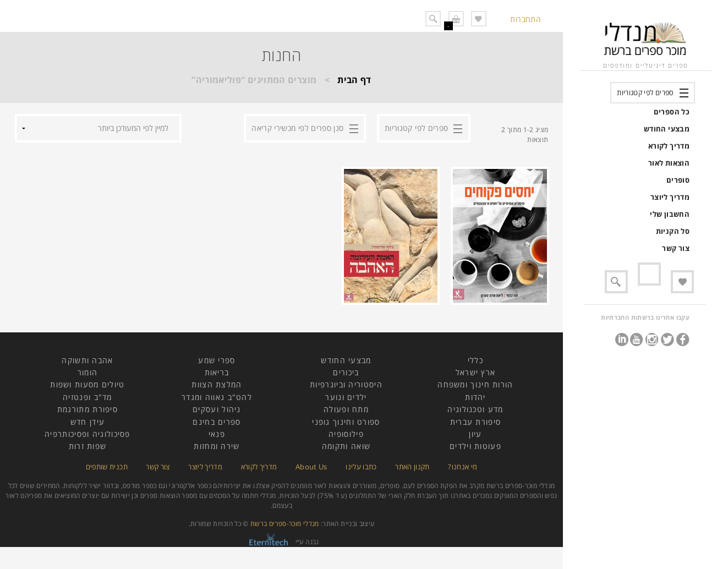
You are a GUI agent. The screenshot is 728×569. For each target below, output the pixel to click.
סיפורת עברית (476, 422)
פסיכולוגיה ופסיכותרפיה (87, 434)
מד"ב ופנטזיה (87, 397)
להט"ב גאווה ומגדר (217, 397)
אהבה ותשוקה (87, 360)
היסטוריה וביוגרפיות (346, 384)
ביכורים (346, 372)
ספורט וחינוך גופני (346, 422)
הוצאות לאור (669, 163)
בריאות (217, 372)
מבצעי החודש (667, 129)
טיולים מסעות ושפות (87, 384)
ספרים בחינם (217, 422)
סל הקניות (673, 231)
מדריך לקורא (669, 146)
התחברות (526, 19)
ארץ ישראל (476, 372)
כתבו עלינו (361, 467)
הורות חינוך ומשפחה (475, 384)
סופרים (678, 180)
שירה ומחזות (217, 446)
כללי (475, 360)
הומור (88, 372)
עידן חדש (87, 422)
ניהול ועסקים (217, 409)
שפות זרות (88, 446)
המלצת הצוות (217, 384)
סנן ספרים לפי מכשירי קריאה (297, 128)
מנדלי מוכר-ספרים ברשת (285, 524)
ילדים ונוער (346, 397)
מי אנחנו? (462, 467)
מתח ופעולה (346, 409)
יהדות (475, 397)
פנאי (217, 434)
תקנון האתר (412, 467)
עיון (475, 434)
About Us (311, 467)
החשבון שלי (670, 214)
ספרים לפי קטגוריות (645, 92)
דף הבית (354, 80)
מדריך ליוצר (670, 197)
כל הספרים (672, 112)
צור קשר (676, 248)
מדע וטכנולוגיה (475, 409)
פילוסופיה (346, 434)
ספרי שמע (217, 360)
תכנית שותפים (107, 467)
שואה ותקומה (346, 446)
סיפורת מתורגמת (87, 409)
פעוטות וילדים (475, 446)
